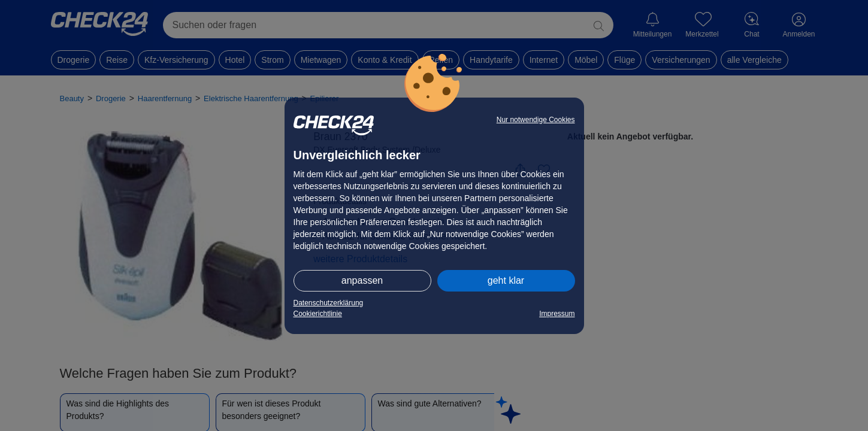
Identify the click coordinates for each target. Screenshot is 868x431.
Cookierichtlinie (318, 314)
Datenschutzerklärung (329, 303)
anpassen (362, 280)
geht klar (506, 280)
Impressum (557, 314)
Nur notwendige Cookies (536, 120)
